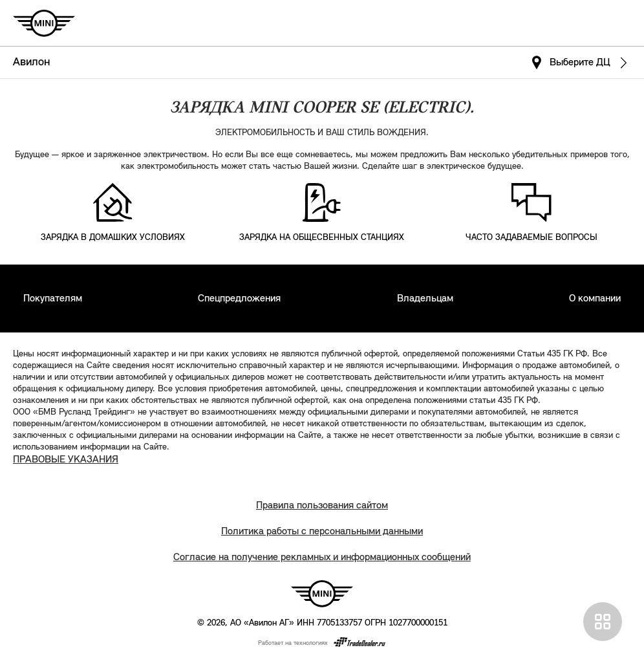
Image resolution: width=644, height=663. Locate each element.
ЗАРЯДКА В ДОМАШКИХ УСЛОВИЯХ (113, 238)
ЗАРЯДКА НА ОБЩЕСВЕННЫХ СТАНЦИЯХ (322, 238)
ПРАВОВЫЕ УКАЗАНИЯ (66, 460)
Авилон (31, 62)
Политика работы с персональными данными (322, 532)
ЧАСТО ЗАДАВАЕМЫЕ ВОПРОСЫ (531, 238)
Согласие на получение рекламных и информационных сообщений (322, 558)
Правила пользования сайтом (322, 506)
